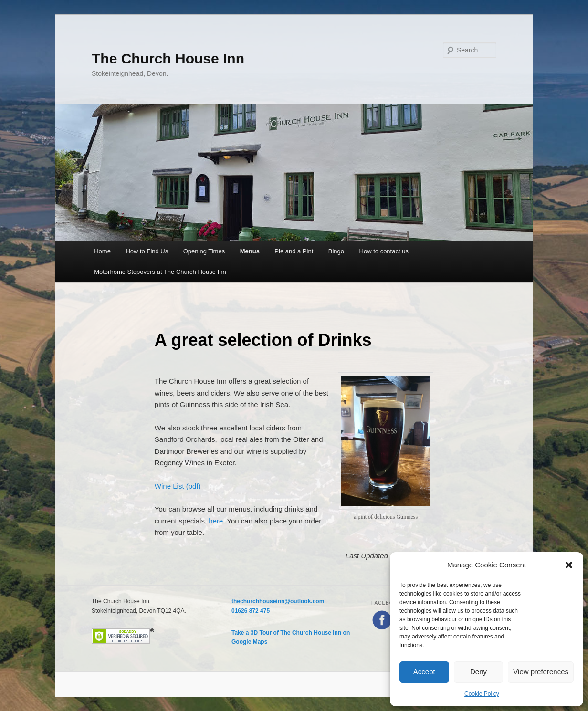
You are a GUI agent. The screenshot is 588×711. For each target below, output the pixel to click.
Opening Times (204, 251)
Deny (478, 672)
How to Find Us (147, 251)
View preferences (541, 672)
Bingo (336, 251)
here (216, 521)
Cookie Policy (482, 694)
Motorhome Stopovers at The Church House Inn (160, 272)
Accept (424, 672)
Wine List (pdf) (178, 486)
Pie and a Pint (294, 251)
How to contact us (384, 251)
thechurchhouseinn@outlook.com (278, 601)
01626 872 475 (251, 611)
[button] (569, 565)
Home (102, 251)
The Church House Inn (168, 58)
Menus (250, 251)
